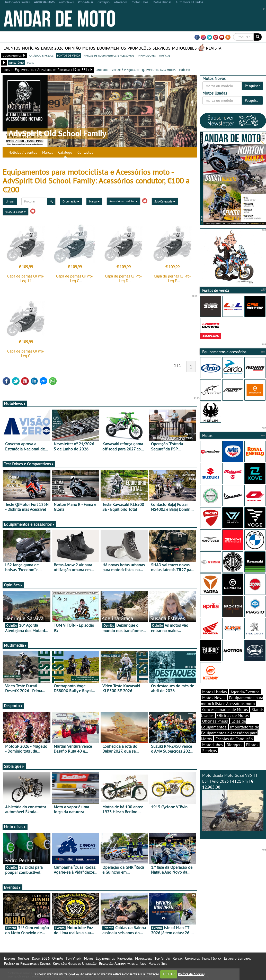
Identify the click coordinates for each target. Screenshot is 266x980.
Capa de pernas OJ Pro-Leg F (172, 278)
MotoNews (15, 403)
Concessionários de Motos (225, 709)
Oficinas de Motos (233, 715)
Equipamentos (112, 48)
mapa (30, 62)
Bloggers (234, 745)
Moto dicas (15, 827)
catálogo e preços (41, 55)
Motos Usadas (215, 692)
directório (16, 62)
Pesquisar (252, 86)
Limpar (10, 201)
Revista (214, 48)
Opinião (73, 48)
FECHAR (169, 974)
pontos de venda (69, 55)
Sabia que (14, 766)
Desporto (13, 706)
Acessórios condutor (123, 201)
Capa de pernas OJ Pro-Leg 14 (26, 278)
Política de (191, 974)
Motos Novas (214, 698)
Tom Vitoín (73, 958)
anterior (102, 70)
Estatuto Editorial (237, 958)
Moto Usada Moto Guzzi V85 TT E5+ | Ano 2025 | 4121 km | (233, 802)
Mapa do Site (158, 964)
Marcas (48, 152)
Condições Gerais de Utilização (75, 964)
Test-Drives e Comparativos (29, 464)
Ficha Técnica (212, 958)
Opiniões (13, 585)
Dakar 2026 (52, 48)
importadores (147, 55)
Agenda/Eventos (245, 692)
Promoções (139, 48)
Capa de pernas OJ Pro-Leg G (26, 353)
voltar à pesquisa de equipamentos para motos (144, 70)
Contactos (85, 152)
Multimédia (15, 645)
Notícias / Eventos (23, 152)
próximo (185, 70)
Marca (94, 201)
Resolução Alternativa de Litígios (122, 964)
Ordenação (71, 201)
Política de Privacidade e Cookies (27, 964)
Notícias (31, 48)
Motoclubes (184, 48)
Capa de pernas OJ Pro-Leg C (75, 278)
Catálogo (65, 152)
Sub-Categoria (165, 201)
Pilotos (252, 745)
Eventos (12, 48)
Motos (89, 48)
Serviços (162, 48)
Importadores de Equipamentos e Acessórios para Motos (230, 733)
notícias (165, 55)
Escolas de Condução (234, 739)
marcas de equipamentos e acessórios (109, 55)
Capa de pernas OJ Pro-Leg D (123, 278)
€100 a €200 (16, 212)
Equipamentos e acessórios (29, 524)
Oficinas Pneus (215, 721)
